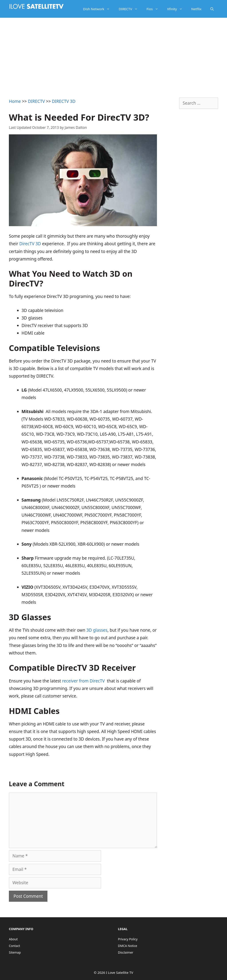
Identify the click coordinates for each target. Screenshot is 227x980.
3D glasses (97, 630)
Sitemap (15, 952)
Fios (155, 9)
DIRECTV (130, 9)
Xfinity (177, 9)
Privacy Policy (128, 939)
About (13, 939)
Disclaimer (126, 952)
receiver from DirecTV (83, 681)
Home (15, 101)
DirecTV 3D (30, 244)
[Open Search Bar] (212, 9)
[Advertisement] (113, 51)
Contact (15, 946)
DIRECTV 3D (64, 101)
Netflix (196, 9)
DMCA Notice (128, 946)
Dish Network (99, 9)
